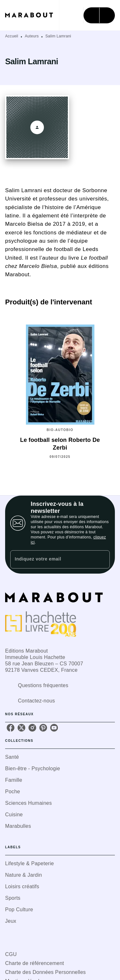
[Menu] (99, 15)
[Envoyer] (102, 560)
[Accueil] (32, 15)
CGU (11, 954)
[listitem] (11, 728)
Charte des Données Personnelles (45, 972)
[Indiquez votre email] (52, 559)
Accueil (12, 36)
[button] (60, 757)
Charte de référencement (35, 963)
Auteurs (32, 36)
